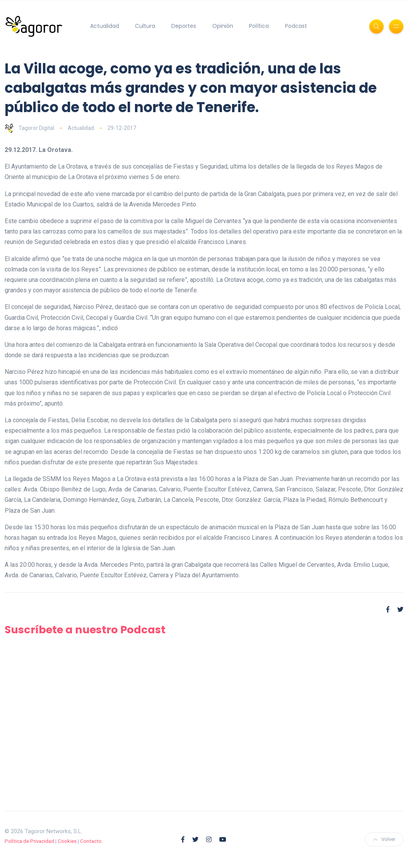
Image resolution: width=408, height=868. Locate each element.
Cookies (67, 841)
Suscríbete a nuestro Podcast (85, 630)
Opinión (223, 26)
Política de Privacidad (29, 841)
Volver (384, 839)
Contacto (91, 841)
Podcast (296, 26)
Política (259, 26)
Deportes (184, 26)
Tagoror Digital (29, 128)
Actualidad (105, 26)
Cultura (145, 26)
